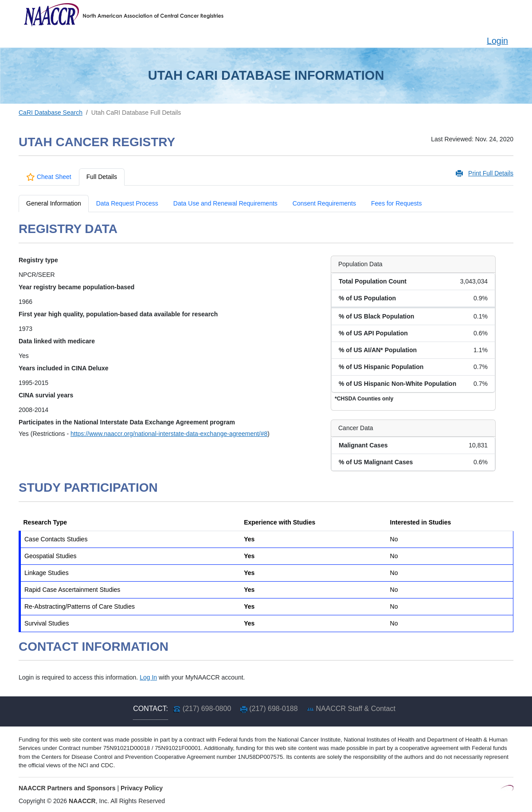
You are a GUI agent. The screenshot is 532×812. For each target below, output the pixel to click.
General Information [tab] (54, 203)
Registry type (38, 260)
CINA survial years (46, 395)
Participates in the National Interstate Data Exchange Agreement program (127, 422)
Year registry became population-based (76, 287)
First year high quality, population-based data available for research (118, 314)
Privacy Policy (142, 788)
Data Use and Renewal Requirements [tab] (225, 203)
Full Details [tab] (102, 177)
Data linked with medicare (57, 341)
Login (497, 41)
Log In (148, 677)
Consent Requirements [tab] (324, 203)
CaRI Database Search (51, 113)
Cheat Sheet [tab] (49, 177)
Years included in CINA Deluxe (64, 368)
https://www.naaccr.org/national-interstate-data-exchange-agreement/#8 (169, 434)
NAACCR (82, 801)
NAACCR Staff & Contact (356, 709)
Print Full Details (491, 173)
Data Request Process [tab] (127, 203)
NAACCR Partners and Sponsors (67, 788)
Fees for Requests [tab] (396, 203)
